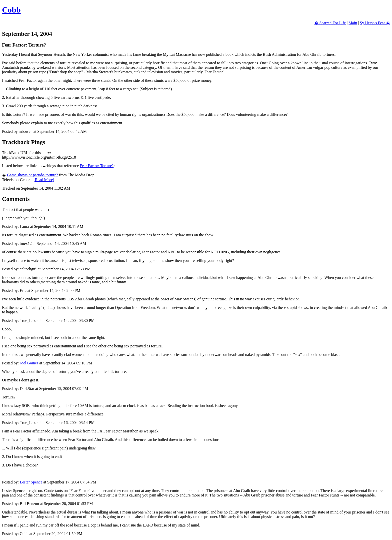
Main (353, 23)
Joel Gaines (29, 363)
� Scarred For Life (330, 23)
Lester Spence (31, 482)
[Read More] (44, 180)
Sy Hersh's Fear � (375, 23)
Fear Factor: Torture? (97, 166)
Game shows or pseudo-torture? (32, 175)
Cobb (11, 10)
